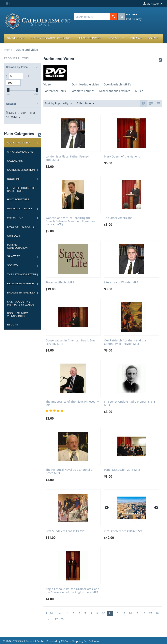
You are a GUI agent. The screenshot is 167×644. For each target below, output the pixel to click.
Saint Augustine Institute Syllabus (21, 303)
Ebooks (13, 325)
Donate (153, 38)
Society (13, 265)
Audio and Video (19, 143)
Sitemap (136, 38)
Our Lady (14, 236)
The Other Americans (118, 218)
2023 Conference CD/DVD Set (123, 531)
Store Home (16, 38)
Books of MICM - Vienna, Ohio (18, 315)
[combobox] (92, 17)
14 (130, 613)
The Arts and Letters (23, 274)
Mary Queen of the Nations (122, 157)
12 (117, 613)
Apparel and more (20, 152)
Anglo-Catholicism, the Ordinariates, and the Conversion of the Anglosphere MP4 (72, 591)
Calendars (15, 161)
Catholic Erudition (21, 170)
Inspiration (15, 218)
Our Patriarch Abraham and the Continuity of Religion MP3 (125, 342)
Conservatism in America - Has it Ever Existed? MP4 (70, 342)
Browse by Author (21, 284)
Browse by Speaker (21, 293)
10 (103, 613)
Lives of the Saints (21, 227)
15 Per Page (85, 104)
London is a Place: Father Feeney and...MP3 (67, 158)
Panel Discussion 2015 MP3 (122, 470)
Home (8, 50)
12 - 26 (59, 619)
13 (124, 613)
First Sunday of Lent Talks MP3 (66, 531)
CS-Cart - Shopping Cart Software (80, 641)
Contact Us (116, 38)
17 (150, 613)
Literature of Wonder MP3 (121, 283)
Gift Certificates (89, 38)
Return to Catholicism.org (50, 38)
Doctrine (14, 179)
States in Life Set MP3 (60, 283)
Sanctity (13, 256)
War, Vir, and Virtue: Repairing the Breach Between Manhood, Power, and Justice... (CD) (71, 221)
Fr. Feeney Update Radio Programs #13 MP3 (130, 403)
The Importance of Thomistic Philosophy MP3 (72, 403)
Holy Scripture (18, 199)
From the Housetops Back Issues (22, 189)
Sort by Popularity (58, 104)
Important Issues (20, 209)
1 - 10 (49, 613)
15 (137, 613)
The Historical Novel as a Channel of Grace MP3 (69, 472)
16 (144, 613)
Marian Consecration (17, 246)
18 (157, 613)
